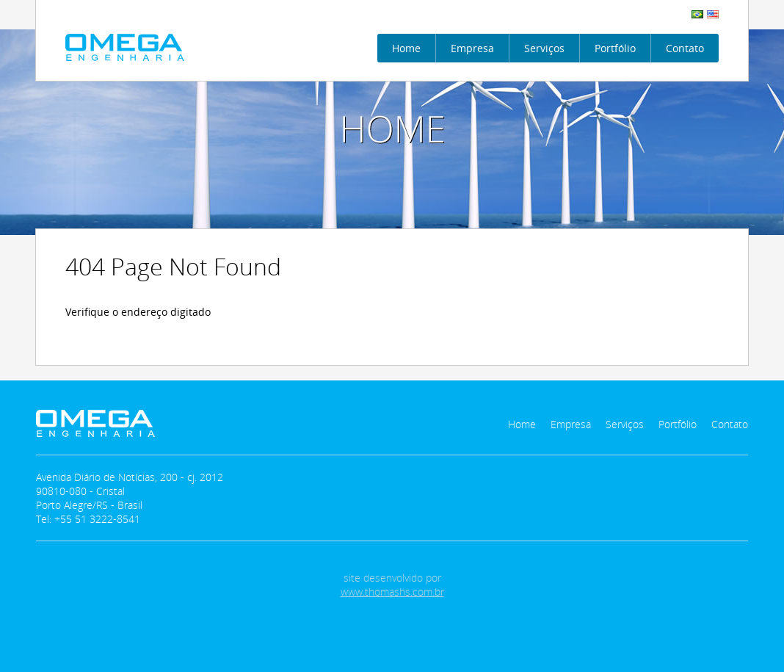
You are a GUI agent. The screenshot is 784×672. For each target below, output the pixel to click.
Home (406, 48)
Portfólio (615, 48)
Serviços (544, 48)
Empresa (472, 48)
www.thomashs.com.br (392, 592)
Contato (685, 48)
